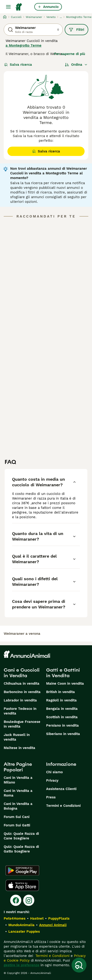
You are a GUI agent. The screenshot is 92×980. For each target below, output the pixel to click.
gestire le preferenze (22, 965)
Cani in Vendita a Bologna (18, 806)
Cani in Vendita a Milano (18, 780)
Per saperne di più (70, 54)
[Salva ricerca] (79, 965)
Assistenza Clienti (61, 789)
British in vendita (60, 692)
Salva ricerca (18, 65)
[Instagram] (29, 900)
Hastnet (37, 918)
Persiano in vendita (62, 725)
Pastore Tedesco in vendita (20, 711)
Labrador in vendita (20, 700)
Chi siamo (54, 772)
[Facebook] (16, 900)
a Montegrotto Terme (24, 45)
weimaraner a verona (22, 634)
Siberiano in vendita (63, 734)
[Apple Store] (22, 885)
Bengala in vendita (62, 709)
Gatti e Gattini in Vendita (63, 673)
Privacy (52, 780)
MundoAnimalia (21, 925)
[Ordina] (76, 65)
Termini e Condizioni (63, 806)
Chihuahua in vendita (22, 683)
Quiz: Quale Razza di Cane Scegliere (21, 836)
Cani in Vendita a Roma (18, 793)
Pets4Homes (15, 918)
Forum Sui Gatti (17, 825)
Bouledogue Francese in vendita (22, 724)
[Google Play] (22, 870)
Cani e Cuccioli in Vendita (22, 673)
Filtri (76, 30)
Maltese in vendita (19, 748)
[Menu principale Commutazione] (8, 7)
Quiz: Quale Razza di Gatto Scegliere (21, 849)
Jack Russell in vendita (17, 737)
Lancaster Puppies (24, 932)
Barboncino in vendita (22, 692)
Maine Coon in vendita (65, 683)
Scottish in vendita (62, 717)
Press (51, 797)
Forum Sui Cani (17, 817)
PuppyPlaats (59, 918)
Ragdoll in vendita (61, 700)
